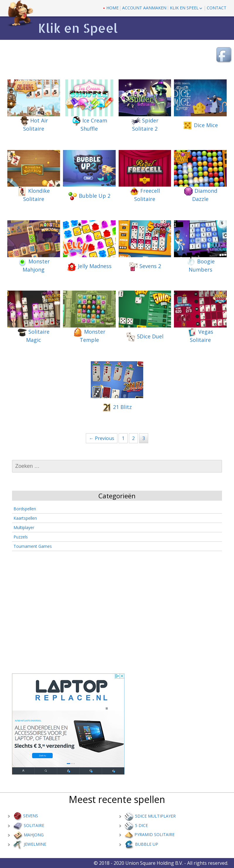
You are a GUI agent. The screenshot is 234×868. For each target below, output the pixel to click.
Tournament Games (33, 546)
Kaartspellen (25, 518)
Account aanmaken (144, 8)
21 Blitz (117, 407)
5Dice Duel (145, 337)
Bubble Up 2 (89, 196)
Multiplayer (24, 527)
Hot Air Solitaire (34, 124)
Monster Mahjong (34, 265)
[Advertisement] (118, 614)
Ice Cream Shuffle (89, 124)
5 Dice (136, 825)
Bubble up (141, 844)
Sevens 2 (145, 267)
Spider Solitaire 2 (145, 124)
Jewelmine (30, 844)
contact (217, 8)
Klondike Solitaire (34, 195)
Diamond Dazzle (200, 195)
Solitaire (29, 825)
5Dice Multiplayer (150, 816)
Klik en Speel (184, 8)
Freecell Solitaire (145, 195)
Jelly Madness (89, 267)
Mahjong (28, 835)
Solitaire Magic (34, 335)
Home (112, 8)
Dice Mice (200, 126)
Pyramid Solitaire (150, 834)
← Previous (102, 438)
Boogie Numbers (200, 265)
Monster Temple (89, 335)
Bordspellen (25, 509)
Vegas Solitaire (200, 335)
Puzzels (21, 537)
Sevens (26, 816)
